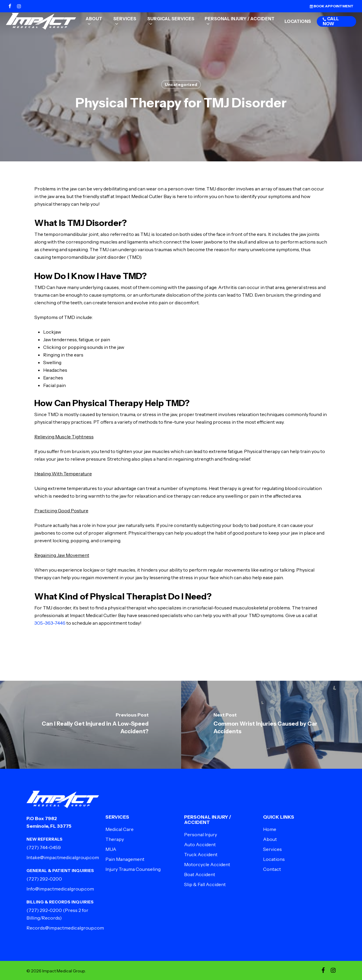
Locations (274, 859)
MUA (111, 849)
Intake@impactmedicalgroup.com (63, 857)
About (270, 839)
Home (270, 829)
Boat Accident (200, 874)
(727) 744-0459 (44, 847)
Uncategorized (181, 85)
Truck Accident (201, 854)
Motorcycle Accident (207, 864)
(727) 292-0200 (44, 879)
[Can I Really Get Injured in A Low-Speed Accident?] (91, 725)
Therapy (115, 839)
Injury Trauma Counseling (133, 869)
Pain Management (125, 859)
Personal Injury (201, 834)
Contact (272, 869)
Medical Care (119, 829)
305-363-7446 (50, 623)
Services (272, 849)
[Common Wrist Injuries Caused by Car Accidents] (272, 725)
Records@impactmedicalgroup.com (65, 928)
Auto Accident (200, 844)
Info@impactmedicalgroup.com (60, 889)
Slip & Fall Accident (205, 884)
